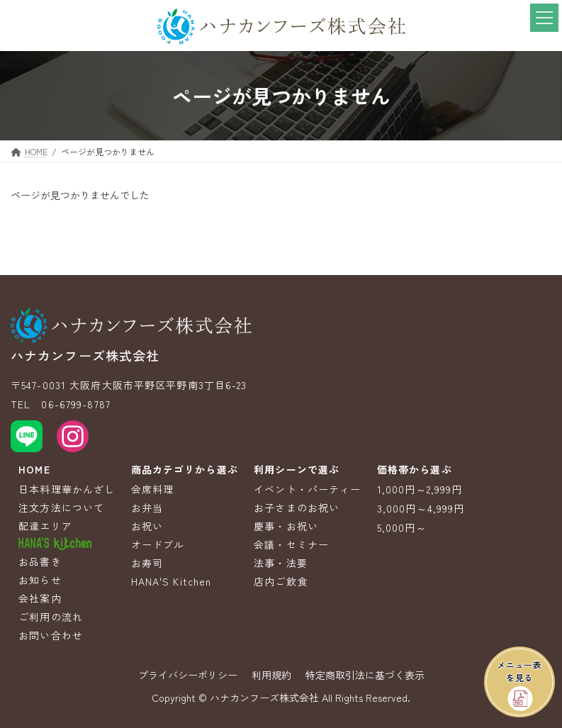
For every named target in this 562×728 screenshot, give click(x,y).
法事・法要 (281, 563)
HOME (34, 469)
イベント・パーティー (307, 489)
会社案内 (40, 598)
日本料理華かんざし (67, 489)
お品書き (40, 561)
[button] (519, 682)
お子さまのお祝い (297, 508)
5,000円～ (402, 527)
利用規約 (271, 675)
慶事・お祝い (286, 526)
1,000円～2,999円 (420, 489)
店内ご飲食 (281, 581)
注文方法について (61, 508)
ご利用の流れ (51, 617)
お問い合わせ (51, 635)
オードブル (158, 544)
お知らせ (40, 580)
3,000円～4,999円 (421, 508)
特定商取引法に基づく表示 (365, 675)
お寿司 (147, 563)
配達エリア (45, 526)
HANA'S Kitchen (172, 581)
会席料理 (152, 489)
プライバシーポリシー (188, 675)
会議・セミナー (291, 544)
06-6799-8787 (75, 404)
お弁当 (147, 508)
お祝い (147, 526)
